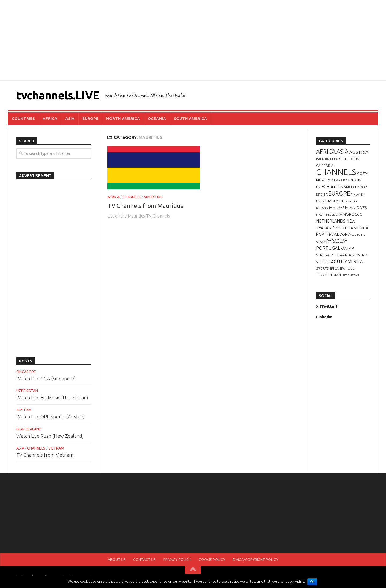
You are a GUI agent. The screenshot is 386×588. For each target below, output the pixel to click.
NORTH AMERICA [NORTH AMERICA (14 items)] (352, 228)
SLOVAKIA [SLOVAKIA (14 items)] (342, 255)
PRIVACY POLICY (177, 560)
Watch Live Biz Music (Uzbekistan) (52, 398)
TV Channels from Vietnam (45, 455)
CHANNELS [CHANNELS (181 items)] (336, 172)
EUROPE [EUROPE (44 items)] (339, 193)
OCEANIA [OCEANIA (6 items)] (358, 235)
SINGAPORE (26, 372)
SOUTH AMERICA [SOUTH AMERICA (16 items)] (346, 261)
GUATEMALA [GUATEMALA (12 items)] (327, 201)
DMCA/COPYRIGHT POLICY (256, 560)
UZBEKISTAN (27, 391)
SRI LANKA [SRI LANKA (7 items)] (337, 269)
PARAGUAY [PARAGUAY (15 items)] (337, 241)
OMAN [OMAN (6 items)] (321, 241)
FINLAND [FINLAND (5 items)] (357, 194)
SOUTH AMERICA (190, 119)
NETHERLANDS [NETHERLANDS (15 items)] (331, 221)
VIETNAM (56, 448)
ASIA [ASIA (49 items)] (342, 151)
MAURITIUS (153, 197)
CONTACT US (144, 560)
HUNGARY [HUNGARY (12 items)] (348, 201)
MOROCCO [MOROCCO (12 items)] (353, 214)
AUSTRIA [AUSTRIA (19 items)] (359, 152)
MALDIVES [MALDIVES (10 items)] (358, 208)
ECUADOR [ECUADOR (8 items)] (359, 187)
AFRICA (50, 119)
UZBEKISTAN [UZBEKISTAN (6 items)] (350, 275)
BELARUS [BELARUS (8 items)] (337, 159)
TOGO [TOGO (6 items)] (350, 269)
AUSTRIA (24, 410)
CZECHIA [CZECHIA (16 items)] (325, 187)
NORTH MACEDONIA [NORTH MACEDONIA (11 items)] (333, 234)
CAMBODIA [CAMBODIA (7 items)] (325, 166)
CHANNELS (132, 197)
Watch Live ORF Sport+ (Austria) (51, 417)
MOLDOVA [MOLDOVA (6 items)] (334, 214)
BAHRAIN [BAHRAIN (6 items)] (323, 159)
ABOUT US (117, 560)
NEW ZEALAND (29, 429)
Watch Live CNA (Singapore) (46, 379)
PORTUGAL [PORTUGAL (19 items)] (328, 248)
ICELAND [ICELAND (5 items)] (322, 208)
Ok (312, 582)
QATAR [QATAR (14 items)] (348, 248)
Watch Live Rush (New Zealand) (50, 436)
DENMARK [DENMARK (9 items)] (342, 187)
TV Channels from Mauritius (145, 206)
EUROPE (90, 119)
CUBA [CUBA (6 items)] (343, 180)
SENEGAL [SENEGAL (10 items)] (324, 255)
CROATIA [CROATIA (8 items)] (331, 180)
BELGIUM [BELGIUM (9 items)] (352, 159)
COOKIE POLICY (212, 560)
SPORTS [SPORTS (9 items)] (322, 268)
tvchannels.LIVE (58, 95)
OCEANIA (157, 119)
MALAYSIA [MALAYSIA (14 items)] (339, 207)
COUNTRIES (23, 119)
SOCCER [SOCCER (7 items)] (322, 262)
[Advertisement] (193, 40)
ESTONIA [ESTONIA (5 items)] (322, 194)
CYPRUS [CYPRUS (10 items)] (354, 180)
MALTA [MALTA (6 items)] (321, 214)
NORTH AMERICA (123, 119)
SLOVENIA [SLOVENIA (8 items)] (360, 255)
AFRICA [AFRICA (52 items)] (326, 151)
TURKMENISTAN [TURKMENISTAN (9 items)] (329, 275)
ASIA (70, 119)
